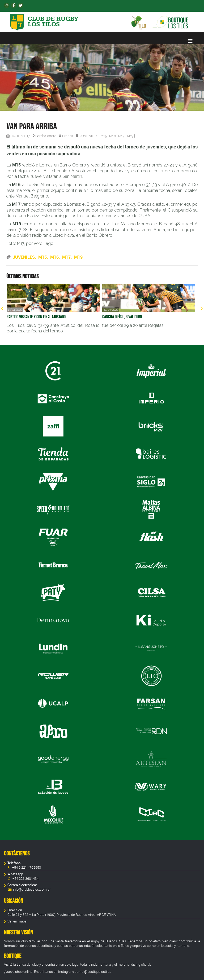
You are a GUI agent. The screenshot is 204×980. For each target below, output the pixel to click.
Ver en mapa (17, 921)
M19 (130, 136)
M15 (104, 136)
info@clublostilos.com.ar (32, 889)
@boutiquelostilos (98, 972)
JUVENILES (89, 136)
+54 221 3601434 (25, 879)
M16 (112, 136)
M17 (121, 136)
